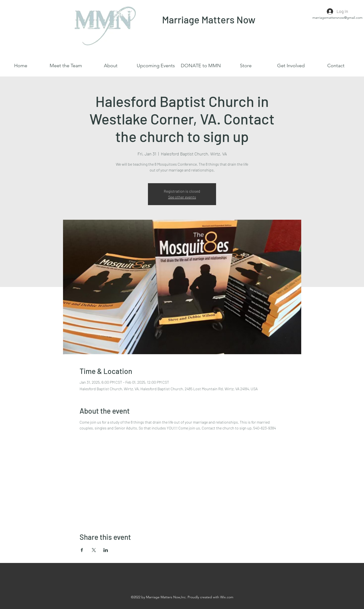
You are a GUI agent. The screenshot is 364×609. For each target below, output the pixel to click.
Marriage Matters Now (209, 19)
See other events (182, 197)
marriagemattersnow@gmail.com (337, 18)
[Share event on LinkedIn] (106, 550)
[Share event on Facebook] (82, 550)
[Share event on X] (94, 550)
